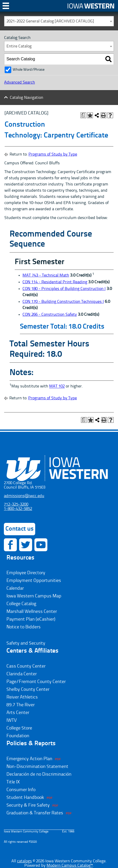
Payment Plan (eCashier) (31, 619)
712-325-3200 (16, 505)
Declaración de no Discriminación (39, 774)
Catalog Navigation (27, 98)
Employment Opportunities (34, 581)
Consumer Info (21, 790)
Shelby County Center (28, 689)
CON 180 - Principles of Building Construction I (64, 289)
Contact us (20, 529)
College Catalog (21, 604)
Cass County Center (26, 666)
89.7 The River (21, 705)
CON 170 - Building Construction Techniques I (63, 302)
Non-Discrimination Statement (37, 767)
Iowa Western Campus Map (34, 596)
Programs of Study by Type (53, 155)
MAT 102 (57, 387)
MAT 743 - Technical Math (46, 275)
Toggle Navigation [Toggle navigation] (6, 8)
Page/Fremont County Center (36, 682)
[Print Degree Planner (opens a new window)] (83, 115)
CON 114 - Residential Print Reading (55, 282)
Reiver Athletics (22, 697)
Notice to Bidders (24, 627)
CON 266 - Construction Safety (50, 315)
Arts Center (18, 713)
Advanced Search (20, 83)
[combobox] (59, 21)
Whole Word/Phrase (29, 70)
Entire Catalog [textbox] (19, 46)
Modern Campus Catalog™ (70, 866)
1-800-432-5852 (18, 509)
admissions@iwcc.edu (24, 496)
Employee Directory (26, 573)
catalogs (24, 861)
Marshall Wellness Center (32, 612)
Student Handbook (25, 798)
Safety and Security (26, 643)
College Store (19, 728)
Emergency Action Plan (29, 759)
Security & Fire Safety (28, 805)
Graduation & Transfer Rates (35, 813)
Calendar (15, 588)
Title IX (13, 782)
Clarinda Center (22, 674)
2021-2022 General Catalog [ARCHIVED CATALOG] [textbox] (50, 21)
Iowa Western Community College (91, 6)
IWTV (12, 720)
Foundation (18, 736)
